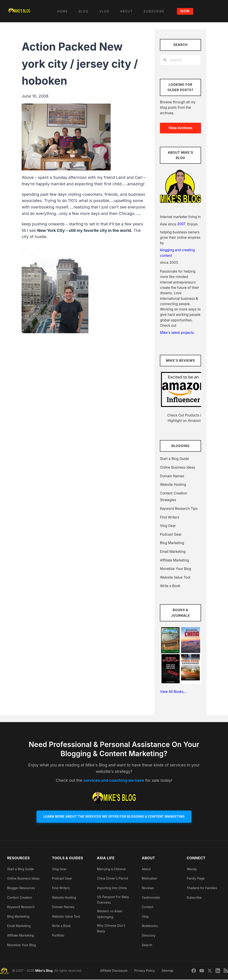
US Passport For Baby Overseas (113, 900)
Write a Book (170, 586)
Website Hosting (173, 485)
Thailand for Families (202, 888)
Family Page (195, 879)
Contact (148, 907)
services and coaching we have (114, 780)
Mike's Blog (44, 971)
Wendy (192, 869)
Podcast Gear (171, 534)
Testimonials (151, 898)
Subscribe (194, 898)
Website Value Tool (175, 577)
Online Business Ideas (177, 467)
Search (147, 945)
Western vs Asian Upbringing (110, 914)
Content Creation (20, 898)
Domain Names (172, 476)
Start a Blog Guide (174, 459)
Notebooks (150, 926)
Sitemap (167, 971)
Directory (149, 936)
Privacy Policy (145, 971)
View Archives (180, 128)
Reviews (148, 888)
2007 (181, 224)
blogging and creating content (177, 253)
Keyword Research (21, 907)
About (146, 869)
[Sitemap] (226, 971)
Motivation (150, 879)
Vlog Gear (168, 526)
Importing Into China (112, 888)
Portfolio (58, 936)
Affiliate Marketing (174, 560)
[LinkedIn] (218, 971)
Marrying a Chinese (111, 869)
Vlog (145, 917)
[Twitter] (210, 971)
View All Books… (173, 692)
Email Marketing (173, 552)
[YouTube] (202, 971)
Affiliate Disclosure (114, 971)
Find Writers (170, 517)
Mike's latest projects (177, 333)
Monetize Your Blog (175, 569)
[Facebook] (194, 971)
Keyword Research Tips (179, 509)
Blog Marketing (172, 543)
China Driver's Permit (112, 879)
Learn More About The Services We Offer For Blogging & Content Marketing (114, 817)
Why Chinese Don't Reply (111, 929)
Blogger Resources (21, 888)
